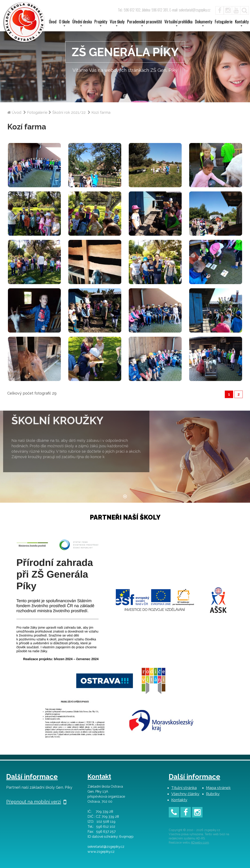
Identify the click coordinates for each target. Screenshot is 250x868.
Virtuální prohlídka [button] (178, 23)
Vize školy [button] (117, 23)
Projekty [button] (101, 23)
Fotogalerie (224, 22)
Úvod (53, 22)
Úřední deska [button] (82, 23)
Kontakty (179, 800)
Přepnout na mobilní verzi (36, 802)
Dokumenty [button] (204, 23)
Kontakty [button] (242, 23)
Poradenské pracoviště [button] (144, 23)
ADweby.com (200, 843)
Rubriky (213, 794)
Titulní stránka (184, 788)
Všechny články (185, 794)
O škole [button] (64, 23)
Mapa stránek (218, 788)
